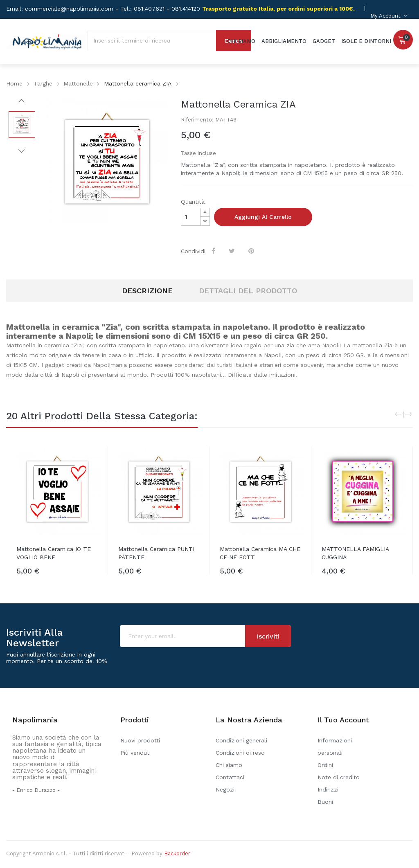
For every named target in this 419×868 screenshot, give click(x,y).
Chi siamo (229, 765)
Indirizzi (328, 789)
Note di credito (339, 777)
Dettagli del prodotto (248, 291)
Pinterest (252, 251)
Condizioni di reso (240, 753)
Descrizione (147, 291)
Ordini (325, 765)
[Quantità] (191, 217)
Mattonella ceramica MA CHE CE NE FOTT (260, 553)
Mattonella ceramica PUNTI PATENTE (156, 553)
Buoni (325, 802)
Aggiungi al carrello (263, 217)
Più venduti (135, 753)
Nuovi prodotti (140, 740)
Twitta (233, 251)
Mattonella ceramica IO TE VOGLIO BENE (54, 553)
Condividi (215, 251)
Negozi (225, 789)
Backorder (177, 853)
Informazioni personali (335, 747)
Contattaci (230, 777)
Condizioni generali (241, 740)
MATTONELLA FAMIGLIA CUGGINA (355, 553)
